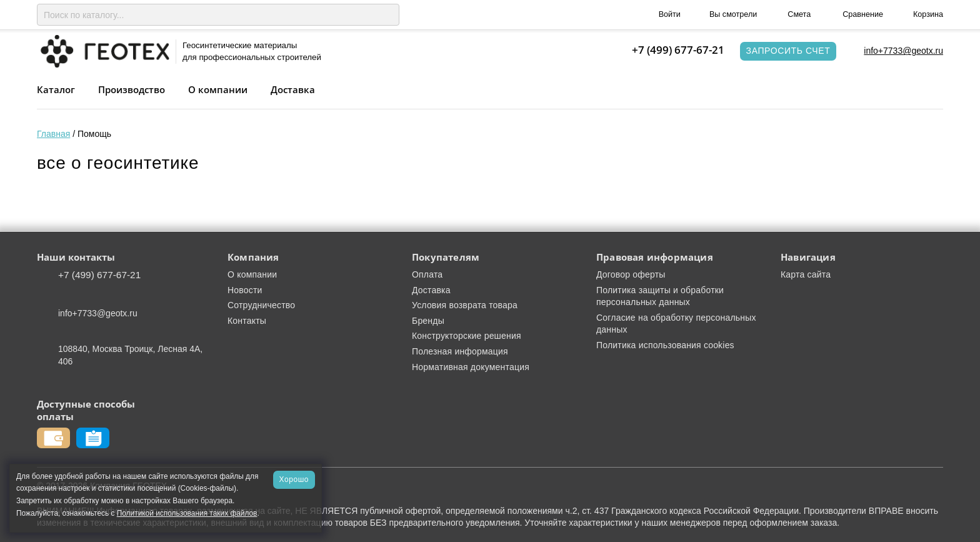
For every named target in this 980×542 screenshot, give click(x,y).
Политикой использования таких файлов (187, 513)
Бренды (428, 321)
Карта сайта (806, 274)
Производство (132, 89)
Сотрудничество (261, 305)
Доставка (293, 89)
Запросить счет (788, 51)
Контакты (247, 321)
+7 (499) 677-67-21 (678, 50)
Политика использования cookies (665, 345)
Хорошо (294, 479)
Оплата (427, 274)
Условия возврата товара (465, 305)
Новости (245, 290)
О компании (218, 89)
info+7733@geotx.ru (903, 51)
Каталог (56, 89)
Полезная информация (460, 351)
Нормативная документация (471, 367)
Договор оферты (631, 274)
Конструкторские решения (467, 336)
